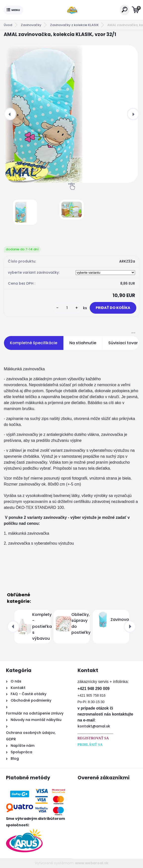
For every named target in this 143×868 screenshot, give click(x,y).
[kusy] (67, 308)
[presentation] (10, 114)
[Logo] (71, 10)
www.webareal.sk (92, 863)
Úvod (8, 25)
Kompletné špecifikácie (34, 343)
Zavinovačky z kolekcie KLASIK (74, 25)
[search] (125, 10)
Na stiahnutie (83, 343)
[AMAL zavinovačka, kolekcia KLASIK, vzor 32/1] (71, 114)
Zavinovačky (31, 25)
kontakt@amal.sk (94, 726)
